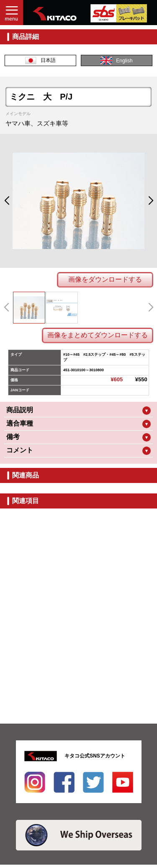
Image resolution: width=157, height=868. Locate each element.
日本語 (40, 60)
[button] (6, 201)
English (116, 60)
